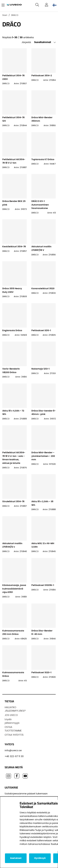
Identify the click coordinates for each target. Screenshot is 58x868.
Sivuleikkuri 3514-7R (13, 501)
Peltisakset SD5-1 (41, 330)
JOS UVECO (11, 715)
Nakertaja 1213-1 (40, 369)
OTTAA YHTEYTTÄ (14, 735)
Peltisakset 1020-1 (41, 673)
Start (5, 15)
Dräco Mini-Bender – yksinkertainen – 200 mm (43, 456)
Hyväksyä (40, 858)
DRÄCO (15, 15)
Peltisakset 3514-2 (42, 76)
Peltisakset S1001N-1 (43, 585)
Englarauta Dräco (12, 330)
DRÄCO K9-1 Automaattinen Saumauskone (40, 205)
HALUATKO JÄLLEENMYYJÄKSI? (15, 709)
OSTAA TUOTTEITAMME (13, 729)
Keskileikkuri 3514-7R (14, 247)
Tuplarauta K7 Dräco (43, 159)
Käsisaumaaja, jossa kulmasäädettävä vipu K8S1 (14, 589)
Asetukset (16, 858)
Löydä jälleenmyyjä (12, 721)
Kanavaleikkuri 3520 (43, 289)
